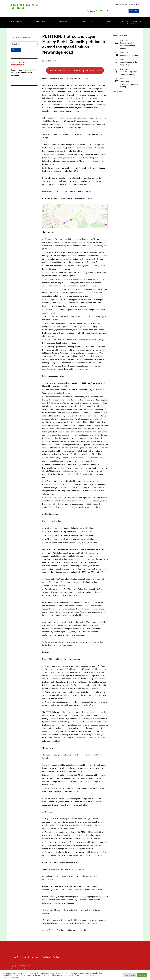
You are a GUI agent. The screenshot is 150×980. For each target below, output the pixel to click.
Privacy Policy (46, 957)
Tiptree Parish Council (25, 6)
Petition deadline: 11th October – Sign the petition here (75, 70)
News (109, 21)
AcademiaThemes (23, 969)
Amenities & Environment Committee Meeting (129, 84)
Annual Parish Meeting (129, 55)
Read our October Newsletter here (127, 4)
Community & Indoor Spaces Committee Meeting (128, 46)
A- (97, 11)
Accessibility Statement (30, 957)
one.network (29, 70)
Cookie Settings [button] (129, 975)
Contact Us (15, 957)
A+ (101, 11)
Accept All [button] (142, 975)
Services (63, 21)
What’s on (86, 21)
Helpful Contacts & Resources (132, 23)
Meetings (40, 21)
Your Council (17, 21)
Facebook (56, 957)
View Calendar (118, 92)
